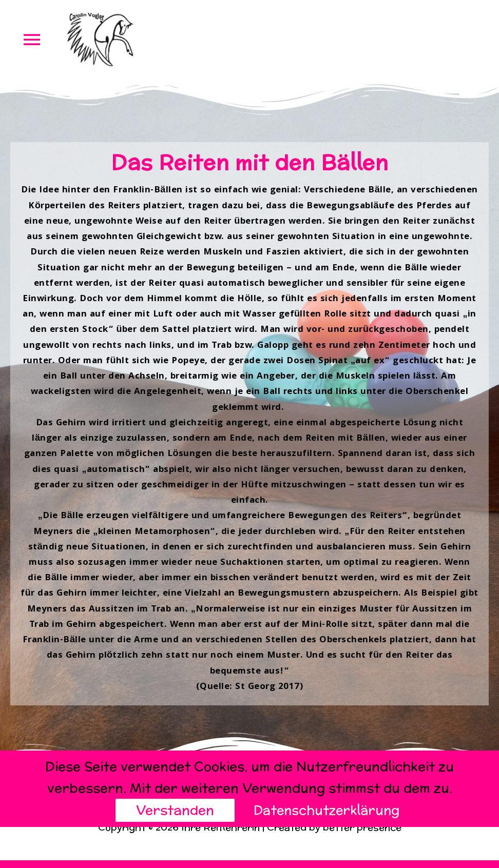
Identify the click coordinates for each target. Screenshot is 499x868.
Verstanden (173, 810)
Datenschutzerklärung (327, 810)
